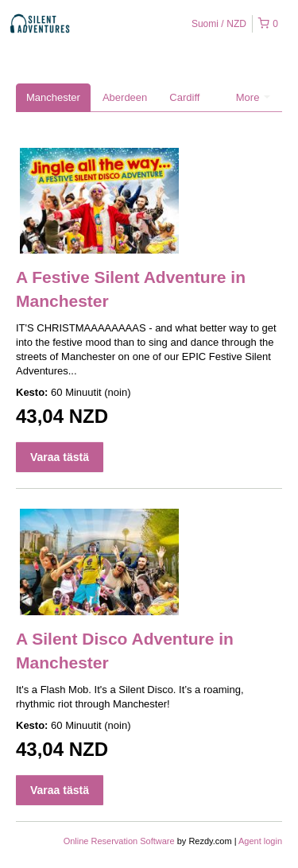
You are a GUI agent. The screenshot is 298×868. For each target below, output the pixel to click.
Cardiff (184, 97)
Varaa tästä (60, 457)
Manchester (53, 97)
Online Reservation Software (119, 841)
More (253, 97)
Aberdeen (125, 97)
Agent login (260, 841)
